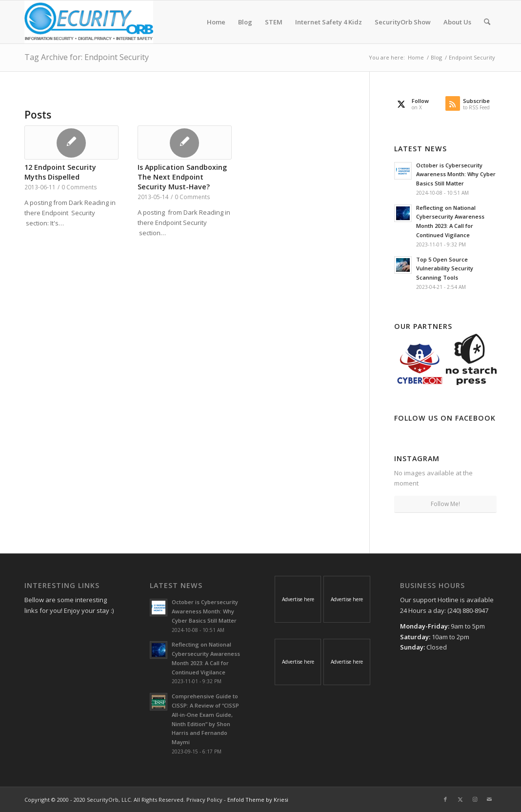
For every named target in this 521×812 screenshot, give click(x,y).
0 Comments (79, 187)
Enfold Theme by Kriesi (258, 800)
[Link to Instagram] (475, 799)
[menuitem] (216, 22)
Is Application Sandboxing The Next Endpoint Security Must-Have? (182, 177)
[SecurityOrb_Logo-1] (89, 22)
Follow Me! (445, 504)
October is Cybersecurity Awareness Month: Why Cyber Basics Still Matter (456, 174)
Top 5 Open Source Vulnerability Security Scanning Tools (445, 269)
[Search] (487, 22)
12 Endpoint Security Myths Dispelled (60, 172)
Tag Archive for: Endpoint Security (87, 57)
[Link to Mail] (489, 799)
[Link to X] (460, 799)
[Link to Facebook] (445, 799)
